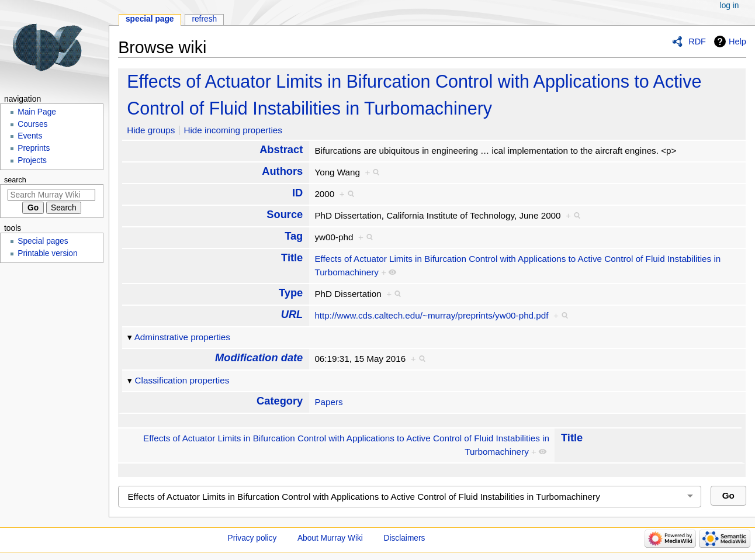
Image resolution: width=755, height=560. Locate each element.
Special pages (43, 241)
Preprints (34, 148)
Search (15, 180)
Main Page (37, 112)
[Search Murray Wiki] (51, 195)
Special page (150, 19)
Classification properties (182, 380)
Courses (32, 124)
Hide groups (151, 130)
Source (285, 214)
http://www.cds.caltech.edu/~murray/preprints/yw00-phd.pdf (431, 315)
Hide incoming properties (233, 130)
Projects (32, 160)
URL (292, 314)
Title (292, 257)
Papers (328, 402)
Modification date (259, 357)
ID (297, 193)
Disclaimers (405, 538)
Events (30, 136)
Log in (730, 6)
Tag (294, 236)
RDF (697, 42)
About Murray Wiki (330, 538)
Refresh (204, 19)
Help (737, 42)
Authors (282, 171)
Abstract (281, 149)
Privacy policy (252, 538)
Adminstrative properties (182, 337)
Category (280, 401)
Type (291, 293)
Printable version (47, 253)
